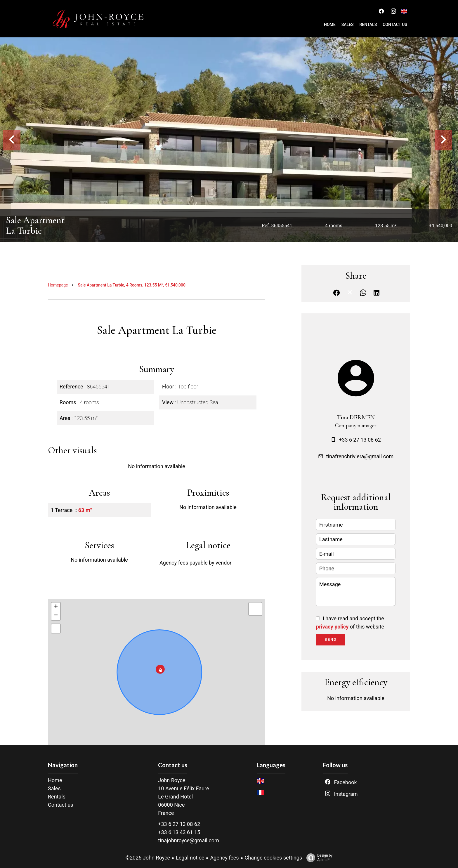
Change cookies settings (274, 858)
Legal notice (190, 858)
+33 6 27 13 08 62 (360, 440)
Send (331, 640)
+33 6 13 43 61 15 (179, 832)
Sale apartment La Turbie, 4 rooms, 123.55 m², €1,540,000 (131, 285)
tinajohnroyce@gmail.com (189, 840)
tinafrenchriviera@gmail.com (360, 456)
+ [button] (56, 607)
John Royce (172, 780)
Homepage (58, 285)
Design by (318, 858)
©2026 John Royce (148, 858)
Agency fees (224, 858)
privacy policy (332, 627)
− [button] (56, 616)
